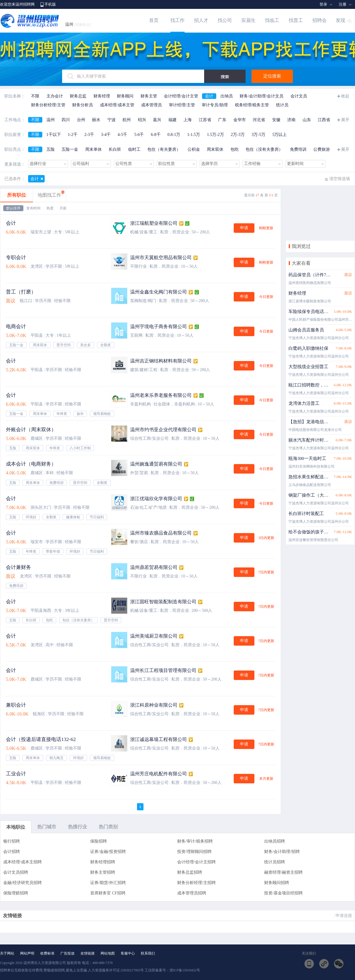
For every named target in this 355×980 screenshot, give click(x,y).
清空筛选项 (340, 179)
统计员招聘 (275, 862)
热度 (50, 208)
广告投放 (67, 953)
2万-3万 (238, 135)
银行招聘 (12, 841)
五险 (51, 149)
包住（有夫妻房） (164, 149)
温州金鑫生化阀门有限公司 (159, 292)
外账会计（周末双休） (31, 430)
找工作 (177, 20)
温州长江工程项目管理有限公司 (163, 670)
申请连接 (344, 916)
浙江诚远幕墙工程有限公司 (159, 739)
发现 (341, 20)
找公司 (225, 20)
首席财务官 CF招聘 (108, 893)
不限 (35, 96)
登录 (323, 4)
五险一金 (70, 149)
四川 (66, 120)
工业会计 (16, 774)
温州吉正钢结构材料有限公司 (161, 361)
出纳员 (227, 96)
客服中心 (128, 953)
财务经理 (102, 96)
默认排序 (13, 208)
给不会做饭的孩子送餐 (310, 532)
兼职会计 (16, 705)
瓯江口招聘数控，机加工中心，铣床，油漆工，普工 (310, 385)
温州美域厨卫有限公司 (154, 636)
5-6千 (139, 135)
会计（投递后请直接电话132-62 (41, 739)
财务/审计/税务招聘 (195, 841)
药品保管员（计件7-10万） (310, 275)
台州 (81, 120)
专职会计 (16, 258)
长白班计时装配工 (306, 514)
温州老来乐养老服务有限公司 (161, 395)
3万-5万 (258, 135)
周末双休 (215, 149)
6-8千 (156, 135)
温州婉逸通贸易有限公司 (156, 464)
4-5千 (123, 135)
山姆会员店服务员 (306, 330)
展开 (345, 120)
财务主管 (149, 96)
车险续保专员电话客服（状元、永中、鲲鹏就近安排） (310, 312)
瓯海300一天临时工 (307, 458)
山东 (307, 120)
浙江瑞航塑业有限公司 (154, 223)
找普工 (296, 20)
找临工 (272, 20)
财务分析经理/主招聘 (196, 883)
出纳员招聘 (275, 841)
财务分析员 (83, 105)
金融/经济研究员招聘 (22, 883)
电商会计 (16, 327)
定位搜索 (272, 76)
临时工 (134, 149)
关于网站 (7, 953)
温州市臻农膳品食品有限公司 (161, 533)
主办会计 (55, 96)
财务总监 (78, 96)
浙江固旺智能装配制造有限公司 (163, 602)
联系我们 (148, 953)
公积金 (194, 149)
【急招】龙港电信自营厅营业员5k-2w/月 (310, 422)
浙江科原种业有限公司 (154, 705)
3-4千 (106, 135)
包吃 (235, 149)
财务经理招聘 (103, 862)
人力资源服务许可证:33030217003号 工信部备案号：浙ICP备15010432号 (144, 970)
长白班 (115, 149)
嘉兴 (157, 120)
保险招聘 (99, 841)
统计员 (282, 105)
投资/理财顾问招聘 (194, 852)
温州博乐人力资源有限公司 (45, 963)
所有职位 (17, 195)
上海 (188, 120)
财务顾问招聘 (277, 883)
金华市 (240, 120)
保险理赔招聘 (16, 893)
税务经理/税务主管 (252, 105)
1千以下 (54, 135)
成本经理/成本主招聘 (22, 862)
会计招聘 (12, 852)
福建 (172, 120)
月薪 (63, 208)
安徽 (276, 120)
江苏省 (205, 120)
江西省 (324, 120)
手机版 (50, 4)
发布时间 (33, 208)
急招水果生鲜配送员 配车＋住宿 (310, 477)
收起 (345, 96)
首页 (154, 20)
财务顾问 (125, 96)
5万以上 (279, 135)
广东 (222, 120)
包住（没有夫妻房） (264, 149)
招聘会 (319, 20)
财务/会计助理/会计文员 (262, 96)
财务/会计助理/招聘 (282, 852)
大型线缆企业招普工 (308, 367)
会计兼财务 (18, 567)
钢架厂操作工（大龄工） (310, 495)
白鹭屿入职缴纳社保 (308, 348)
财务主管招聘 (103, 872)
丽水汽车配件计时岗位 (310, 440)
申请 (244, 228)
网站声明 (27, 953)
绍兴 (142, 120)
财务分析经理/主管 (48, 105)
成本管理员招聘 (192, 893)
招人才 (201, 20)
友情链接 (88, 953)
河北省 (259, 120)
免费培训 (298, 149)
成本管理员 (151, 105)
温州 (78, 24)
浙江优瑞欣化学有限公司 (156, 499)
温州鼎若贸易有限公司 (154, 567)
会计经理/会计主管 (181, 96)
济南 (291, 120)
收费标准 (47, 953)
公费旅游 (322, 149)
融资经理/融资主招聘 (283, 872)
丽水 (96, 120)
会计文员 (299, 96)
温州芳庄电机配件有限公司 (159, 774)
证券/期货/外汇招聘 (108, 883)
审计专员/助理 (215, 105)
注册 (343, 4)
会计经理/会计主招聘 (196, 862)
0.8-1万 (174, 135)
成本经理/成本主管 (117, 105)
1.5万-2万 (215, 135)
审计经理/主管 (182, 105)
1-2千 (73, 135)
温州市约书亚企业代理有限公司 (163, 430)
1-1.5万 (194, 135)
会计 (209, 96)
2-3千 (89, 135)
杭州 (127, 120)
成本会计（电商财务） (31, 464)
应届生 (248, 20)
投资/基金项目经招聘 (283, 893)
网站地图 (108, 953)
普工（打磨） (21, 292)
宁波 (112, 120)
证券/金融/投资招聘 (108, 852)
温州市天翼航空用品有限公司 (161, 258)
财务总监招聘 (190, 872)
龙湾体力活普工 (304, 403)
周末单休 (93, 149)
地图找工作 (49, 195)
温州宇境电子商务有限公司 (159, 327)
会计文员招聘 (16, 872)
